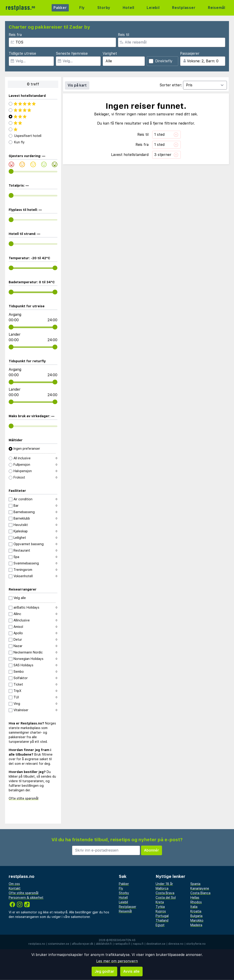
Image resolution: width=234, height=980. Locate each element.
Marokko (197, 920)
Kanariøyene (200, 888)
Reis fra (15, 35)
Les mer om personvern (117, 961)
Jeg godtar (104, 971)
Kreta (160, 902)
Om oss (14, 884)
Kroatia (196, 911)
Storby (104, 8)
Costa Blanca (200, 893)
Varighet (110, 53)
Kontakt (15, 888)
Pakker (60, 8)
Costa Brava (165, 893)
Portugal (162, 916)
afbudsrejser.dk (83, 944)
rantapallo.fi (122, 944)
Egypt (160, 925)
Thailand (162, 920)
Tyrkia (160, 907)
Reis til (124, 35)
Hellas (195, 898)
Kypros (161, 911)
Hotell (129, 8)
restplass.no (37, 944)
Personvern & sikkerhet (26, 898)
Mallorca (162, 888)
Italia (194, 907)
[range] (11, 171)
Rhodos (196, 902)
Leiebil (153, 8)
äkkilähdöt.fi (104, 944)
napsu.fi (138, 944)
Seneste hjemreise (72, 53)
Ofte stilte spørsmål (24, 798)
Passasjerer (190, 53)
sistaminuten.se (59, 944)
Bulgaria (196, 916)
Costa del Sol (166, 898)
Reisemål (217, 8)
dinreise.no (176, 944)
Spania (195, 884)
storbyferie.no (196, 944)
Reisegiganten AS (122, 940)
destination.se (156, 944)
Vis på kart (77, 85)
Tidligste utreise (22, 53)
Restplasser (184, 8)
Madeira (196, 925)
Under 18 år (164, 884)
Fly (82, 8)
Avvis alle (131, 971)
